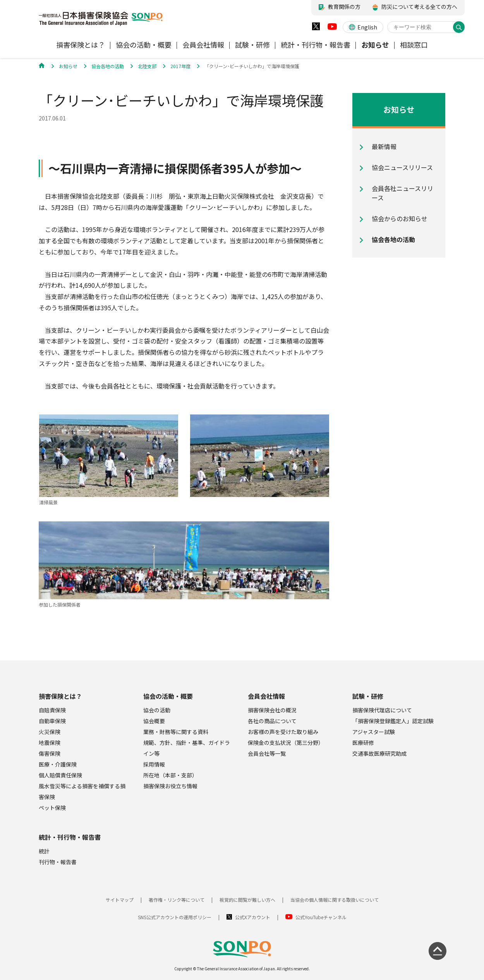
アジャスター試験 (374, 732)
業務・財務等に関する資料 (176, 732)
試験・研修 (368, 696)
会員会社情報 (266, 696)
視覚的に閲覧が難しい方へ (247, 900)
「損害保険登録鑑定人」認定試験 (393, 721)
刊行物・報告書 (58, 862)
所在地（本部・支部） (170, 775)
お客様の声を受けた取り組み (283, 732)
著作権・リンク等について (177, 900)
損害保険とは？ (60, 696)
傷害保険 (50, 753)
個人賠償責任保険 (60, 775)
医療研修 (363, 743)
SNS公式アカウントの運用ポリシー (175, 917)
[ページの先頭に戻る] (438, 951)
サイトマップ (120, 900)
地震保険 (50, 743)
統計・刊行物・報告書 (70, 837)
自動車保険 (52, 721)
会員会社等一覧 (267, 753)
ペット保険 (52, 808)
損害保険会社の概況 (272, 710)
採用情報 (154, 764)
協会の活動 (157, 710)
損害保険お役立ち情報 (170, 786)
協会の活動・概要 (168, 696)
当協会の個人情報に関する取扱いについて (335, 900)
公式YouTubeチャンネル (321, 917)
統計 (44, 851)
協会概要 (154, 721)
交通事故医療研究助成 (379, 753)
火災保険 (50, 732)
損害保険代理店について (382, 710)
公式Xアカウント (253, 917)
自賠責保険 (52, 710)
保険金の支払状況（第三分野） (286, 743)
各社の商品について (272, 721)
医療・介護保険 (58, 764)
